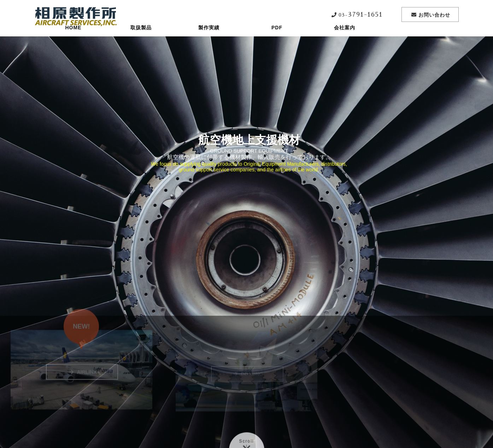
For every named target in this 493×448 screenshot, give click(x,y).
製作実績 (209, 41)
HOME (73, 41)
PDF (277, 41)
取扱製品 (141, 41)
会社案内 (345, 41)
